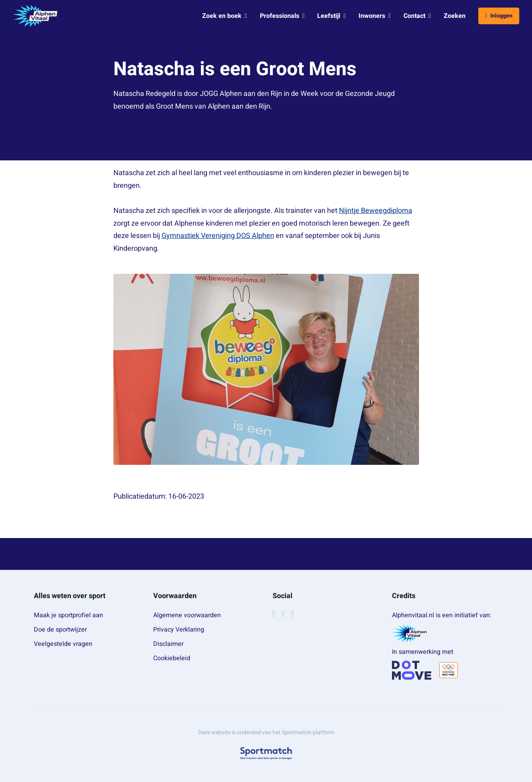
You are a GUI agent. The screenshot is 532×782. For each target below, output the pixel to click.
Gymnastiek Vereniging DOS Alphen (218, 236)
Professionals (282, 16)
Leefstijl (331, 16)
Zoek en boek (225, 16)
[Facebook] (274, 614)
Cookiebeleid (172, 658)
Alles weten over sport (70, 596)
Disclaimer (168, 644)
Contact (417, 16)
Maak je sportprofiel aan (68, 615)
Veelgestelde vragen (63, 644)
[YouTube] (292, 614)
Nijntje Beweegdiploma (376, 211)
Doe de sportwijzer (60, 630)
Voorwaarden (175, 596)
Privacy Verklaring (179, 630)
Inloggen (499, 16)
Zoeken (455, 16)
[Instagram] (283, 614)
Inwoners (375, 16)
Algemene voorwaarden (187, 615)
